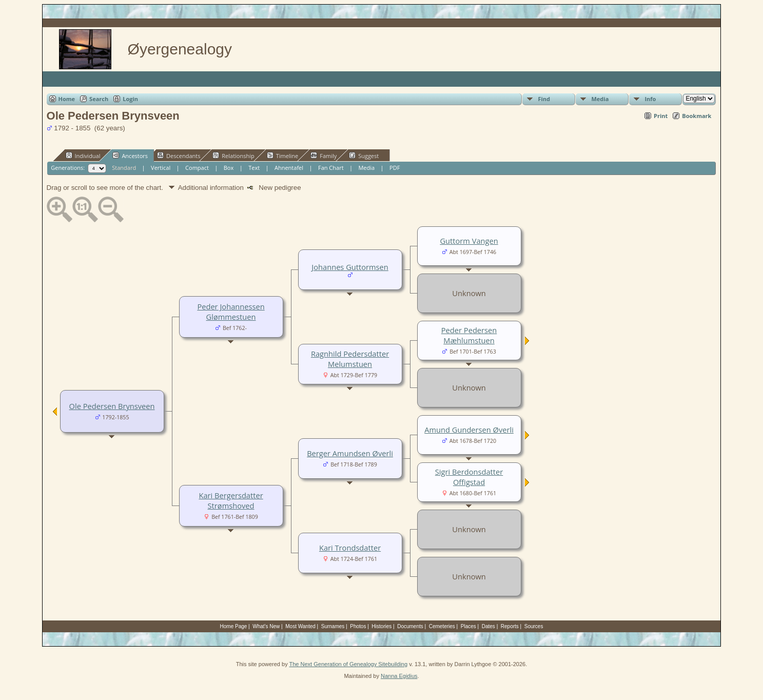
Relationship (233, 155)
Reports (510, 626)
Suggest (364, 155)
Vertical (161, 168)
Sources (534, 626)
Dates (488, 626)
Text (254, 168)
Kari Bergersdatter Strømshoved (231, 500)
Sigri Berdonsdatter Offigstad (469, 477)
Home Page (234, 626)
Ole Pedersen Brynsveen (112, 406)
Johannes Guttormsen (350, 267)
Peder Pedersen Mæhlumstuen (469, 335)
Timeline (283, 155)
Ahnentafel (289, 168)
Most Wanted (300, 626)
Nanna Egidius (399, 676)
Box (229, 168)
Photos (358, 626)
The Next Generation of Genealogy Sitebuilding (349, 664)
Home (67, 99)
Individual (83, 155)
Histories (382, 626)
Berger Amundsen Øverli (350, 453)
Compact (197, 168)
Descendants (179, 155)
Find (544, 99)
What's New (266, 626)
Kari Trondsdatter (350, 548)
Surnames (333, 626)
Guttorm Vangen (469, 241)
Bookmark (697, 116)
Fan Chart (331, 168)
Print (661, 116)
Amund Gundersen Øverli (469, 430)
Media (600, 99)
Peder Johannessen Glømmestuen (231, 312)
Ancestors (130, 155)
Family (324, 155)
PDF (395, 168)
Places (468, 626)
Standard (124, 168)
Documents (410, 626)
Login (130, 99)
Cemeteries (442, 626)
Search (99, 99)
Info (650, 99)
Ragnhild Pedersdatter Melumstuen (350, 359)
